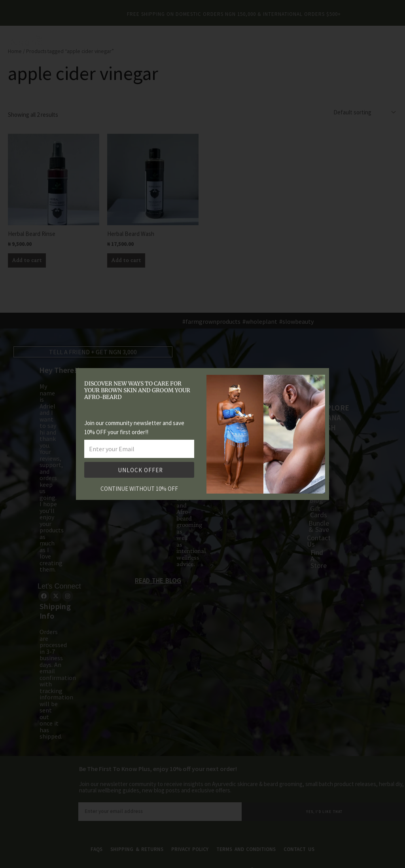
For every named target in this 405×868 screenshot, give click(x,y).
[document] (202, 434)
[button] (318, 379)
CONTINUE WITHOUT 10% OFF (139, 489)
